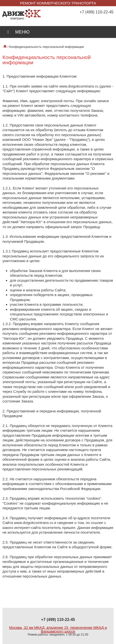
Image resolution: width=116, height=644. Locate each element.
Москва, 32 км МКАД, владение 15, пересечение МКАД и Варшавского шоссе (58, 629)
